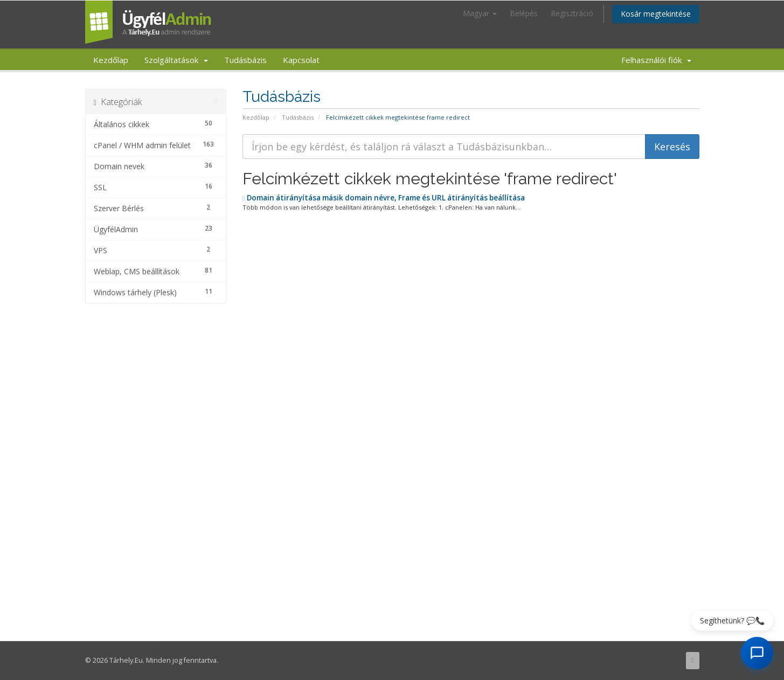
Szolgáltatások (176, 60)
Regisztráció (572, 13)
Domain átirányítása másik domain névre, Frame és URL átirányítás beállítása (384, 198)
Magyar (480, 13)
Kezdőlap (111, 60)
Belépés (524, 13)
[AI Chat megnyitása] (757, 653)
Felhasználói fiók (656, 60)
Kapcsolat (301, 60)
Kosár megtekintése (656, 14)
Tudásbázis (245, 60)
